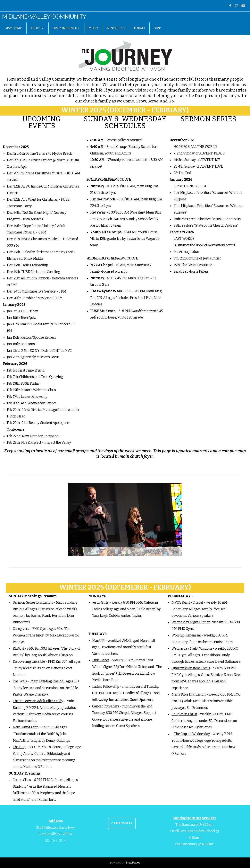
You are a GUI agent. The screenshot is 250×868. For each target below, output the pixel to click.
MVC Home (13, 28)
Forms (139, 28)
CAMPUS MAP (122, 823)
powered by (125, 863)
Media (94, 28)
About (37, 28)
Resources (116, 28)
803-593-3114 (55, 841)
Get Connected (66, 28)
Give (157, 28)
